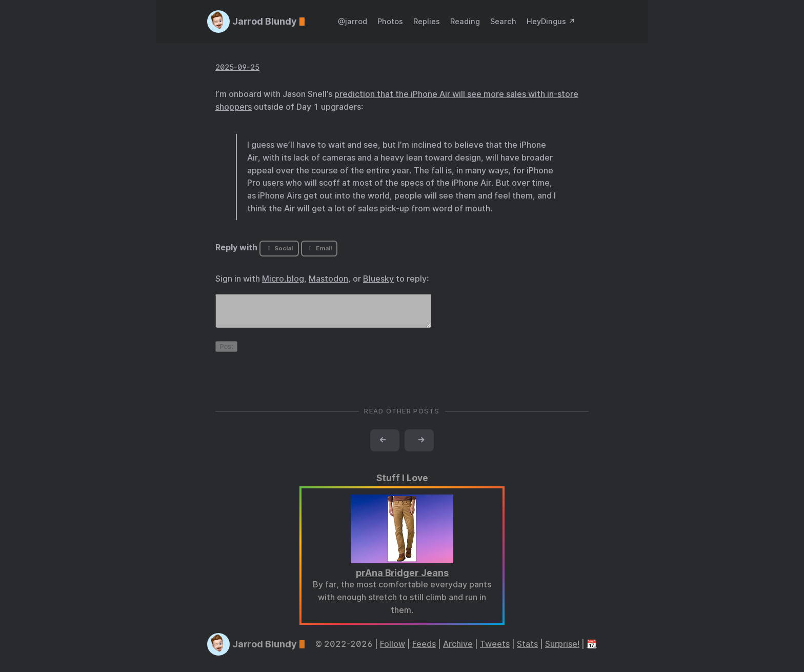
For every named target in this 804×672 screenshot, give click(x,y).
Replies (427, 21)
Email (319, 248)
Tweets (495, 650)
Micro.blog (283, 279)
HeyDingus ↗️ (551, 21)
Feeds (424, 650)
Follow (393, 650)
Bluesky (378, 279)
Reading (465, 21)
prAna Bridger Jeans (402, 579)
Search (503, 21)
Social (279, 248)
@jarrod (353, 21)
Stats (527, 650)
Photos (390, 21)
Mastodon (328, 279)
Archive (458, 650)
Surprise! (562, 650)
